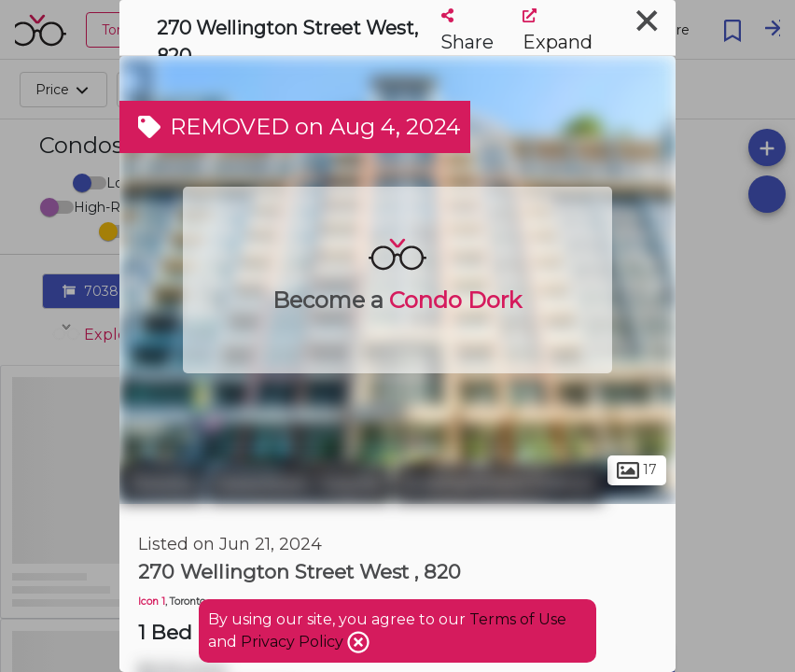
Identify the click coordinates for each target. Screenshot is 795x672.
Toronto (161, 483)
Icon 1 (152, 602)
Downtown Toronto (299, 483)
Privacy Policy (294, 642)
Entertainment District (499, 483)
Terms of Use (518, 619)
